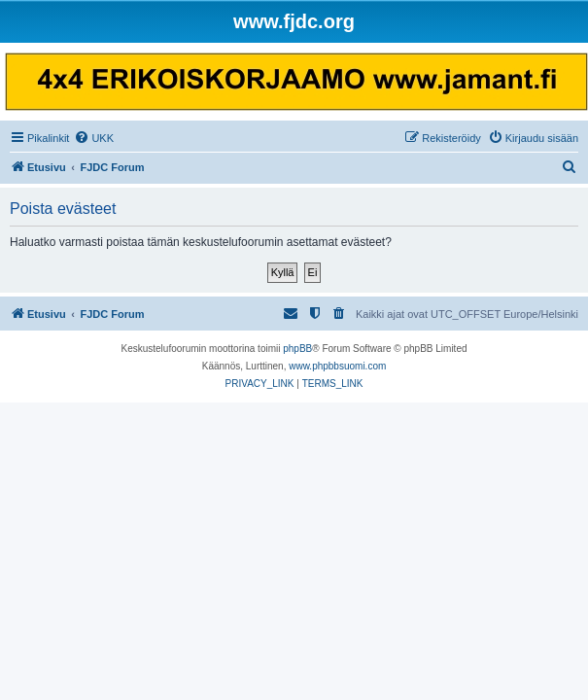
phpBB (297, 349)
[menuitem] (94, 138)
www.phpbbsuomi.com (337, 366)
